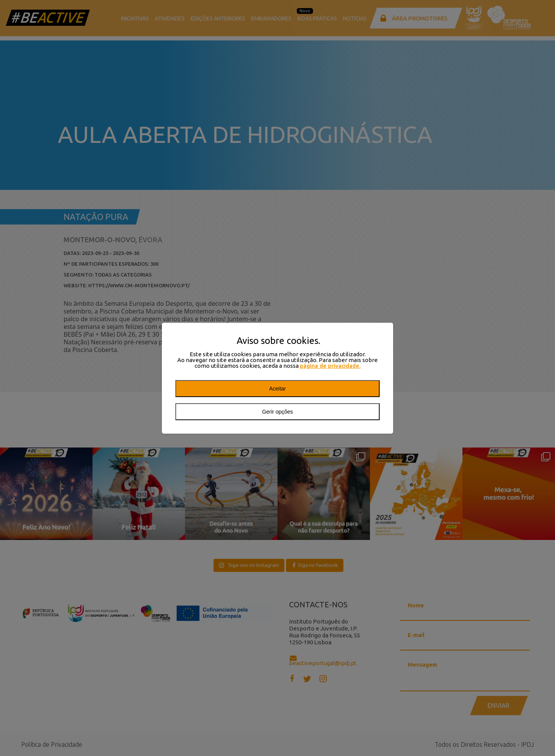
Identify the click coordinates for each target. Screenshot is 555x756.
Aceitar (277, 389)
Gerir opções (277, 412)
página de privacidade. (330, 366)
